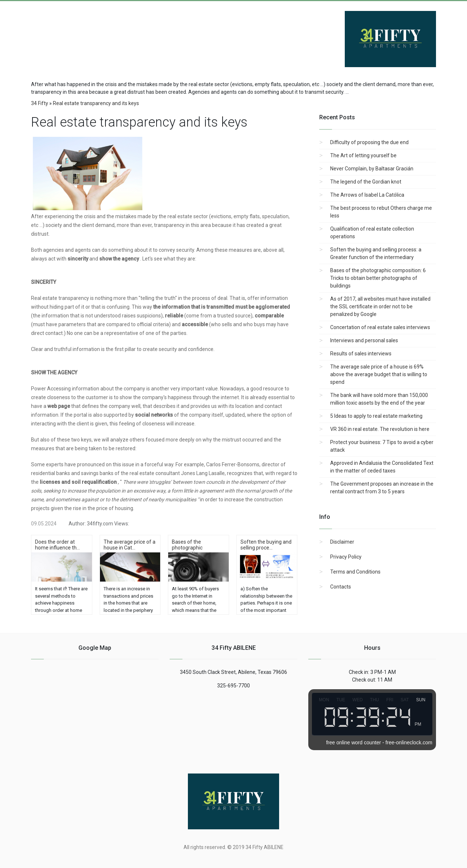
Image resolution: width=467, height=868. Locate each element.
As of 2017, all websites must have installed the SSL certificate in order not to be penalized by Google (380, 306)
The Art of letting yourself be (363, 155)
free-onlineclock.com (409, 742)
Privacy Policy (346, 557)
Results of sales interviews (361, 354)
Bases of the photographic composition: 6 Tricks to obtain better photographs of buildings (378, 278)
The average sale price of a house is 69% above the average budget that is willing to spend (379, 374)
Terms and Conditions (355, 572)
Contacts (341, 587)
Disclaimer (342, 542)
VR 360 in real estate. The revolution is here (380, 429)
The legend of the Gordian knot (366, 182)
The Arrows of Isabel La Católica (367, 195)
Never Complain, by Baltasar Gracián (372, 169)
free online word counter (354, 742)
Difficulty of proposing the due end (369, 142)
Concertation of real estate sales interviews (380, 327)
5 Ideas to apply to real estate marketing (376, 416)
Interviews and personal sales (364, 340)
